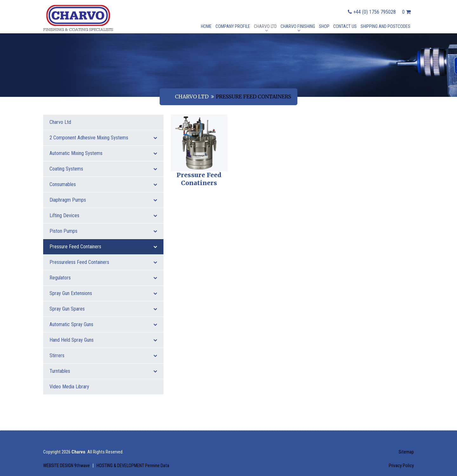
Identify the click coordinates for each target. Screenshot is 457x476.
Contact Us (345, 27)
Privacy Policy (401, 466)
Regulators (103, 278)
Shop (324, 27)
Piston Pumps (103, 231)
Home (206, 27)
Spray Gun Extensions (103, 293)
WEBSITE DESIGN (67, 466)
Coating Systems (103, 169)
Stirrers (103, 355)
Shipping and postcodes (385, 27)
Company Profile (233, 27)
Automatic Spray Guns (103, 324)
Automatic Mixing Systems (103, 153)
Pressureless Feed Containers (103, 262)
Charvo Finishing (298, 27)
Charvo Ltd (265, 27)
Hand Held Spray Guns (103, 340)
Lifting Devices (103, 215)
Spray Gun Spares (103, 309)
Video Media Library (69, 387)
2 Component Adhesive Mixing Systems (103, 138)
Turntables (103, 371)
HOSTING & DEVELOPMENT (133, 466)
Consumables (103, 184)
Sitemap (406, 452)
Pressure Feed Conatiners (199, 179)
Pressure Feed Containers (103, 247)
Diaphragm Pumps (103, 200)
